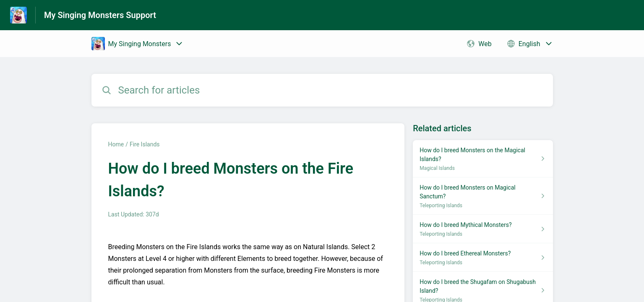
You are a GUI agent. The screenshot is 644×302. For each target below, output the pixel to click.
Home (116, 144)
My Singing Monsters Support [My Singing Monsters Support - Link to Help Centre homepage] (100, 15)
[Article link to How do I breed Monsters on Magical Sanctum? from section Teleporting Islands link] (483, 196)
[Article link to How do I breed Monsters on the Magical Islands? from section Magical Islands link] (483, 159)
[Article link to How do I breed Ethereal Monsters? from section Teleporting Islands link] (483, 258)
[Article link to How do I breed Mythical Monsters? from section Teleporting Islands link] (483, 229)
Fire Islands (145, 144)
